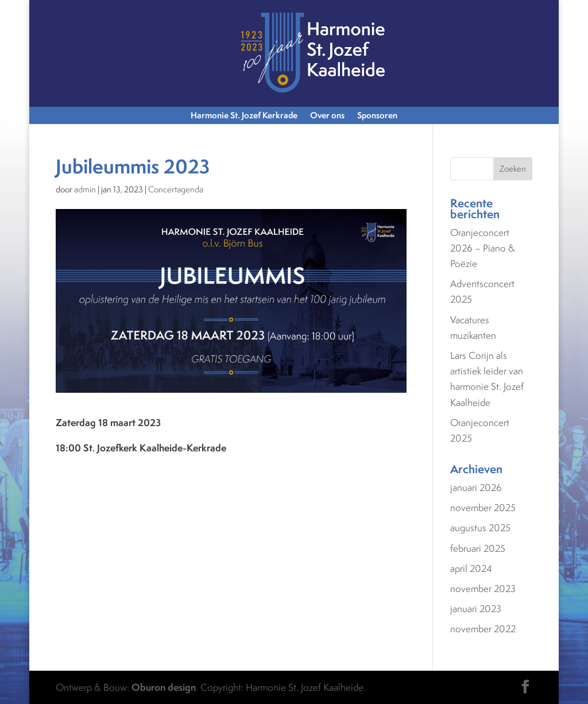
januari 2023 (476, 609)
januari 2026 (476, 488)
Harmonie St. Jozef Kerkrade (244, 116)
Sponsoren (377, 116)
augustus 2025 (480, 528)
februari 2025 (478, 548)
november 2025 (483, 508)
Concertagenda (176, 189)
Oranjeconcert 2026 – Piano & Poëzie (483, 248)
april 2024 (471, 568)
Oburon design (164, 687)
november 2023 (483, 589)
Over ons (327, 116)
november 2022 (483, 629)
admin (85, 189)
